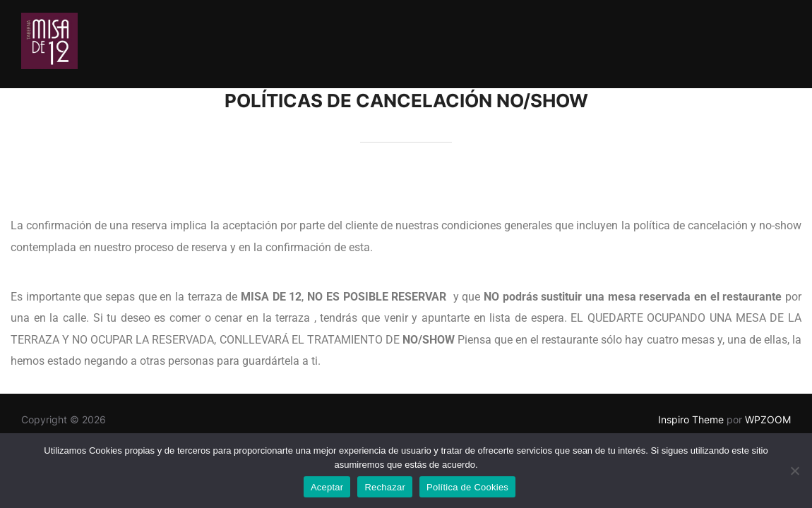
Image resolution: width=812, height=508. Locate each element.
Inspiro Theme (691, 419)
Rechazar (385, 487)
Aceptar (327, 487)
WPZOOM (768, 419)
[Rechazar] (794, 471)
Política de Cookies (467, 487)
